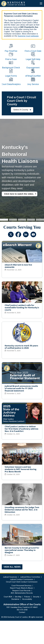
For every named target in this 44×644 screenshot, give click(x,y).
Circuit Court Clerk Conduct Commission (22, 605)
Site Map (18, 620)
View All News (12, 590)
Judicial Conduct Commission (22, 603)
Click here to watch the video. (19, 217)
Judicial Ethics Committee (30, 600)
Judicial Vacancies (10, 600)
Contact (22, 636)
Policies (27, 620)
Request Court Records (21, 614)
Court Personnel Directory (21, 609)
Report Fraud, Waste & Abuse (21, 611)
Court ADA (8, 620)
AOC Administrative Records (22, 616)
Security (36, 620)
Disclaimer (15, 622)
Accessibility (27, 622)
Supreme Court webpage (28, 36)
